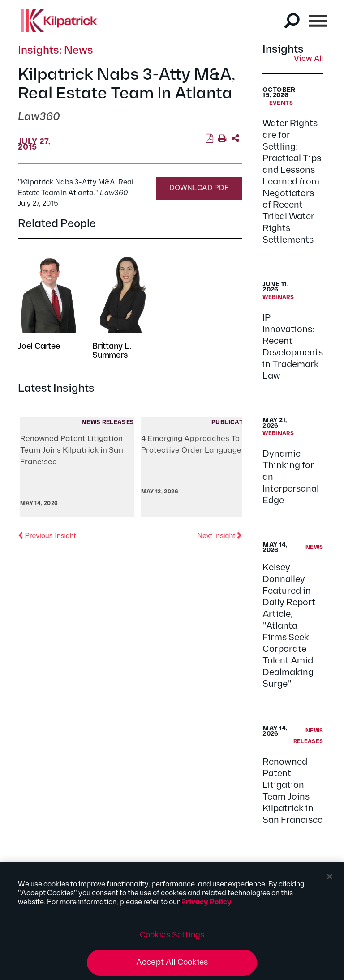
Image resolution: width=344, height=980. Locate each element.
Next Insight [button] (219, 535)
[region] (172, 921)
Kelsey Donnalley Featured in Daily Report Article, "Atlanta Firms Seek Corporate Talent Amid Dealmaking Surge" (289, 626)
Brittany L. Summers (112, 351)
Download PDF (199, 188)
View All (308, 59)
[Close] (330, 877)
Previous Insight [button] (47, 535)
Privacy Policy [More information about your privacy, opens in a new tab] (206, 902)
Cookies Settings (172, 935)
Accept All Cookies (172, 962)
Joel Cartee (39, 346)
